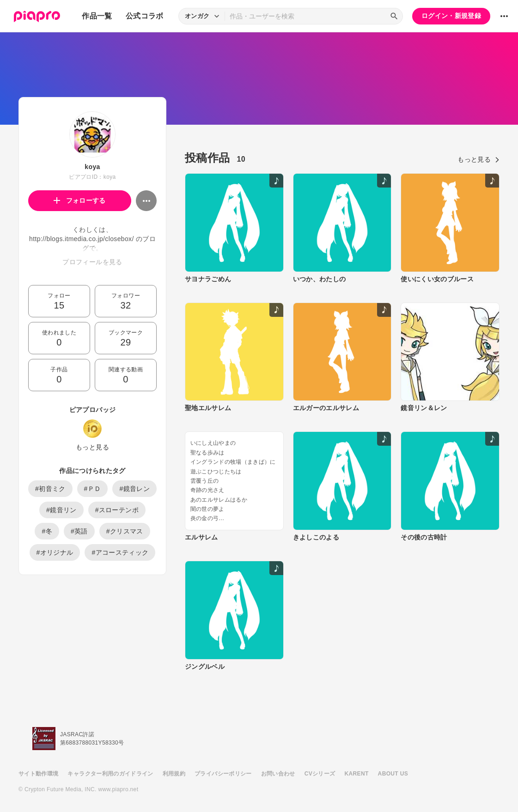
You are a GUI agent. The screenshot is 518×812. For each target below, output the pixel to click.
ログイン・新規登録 (451, 16)
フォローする (80, 200)
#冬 (47, 531)
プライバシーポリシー (223, 774)
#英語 (79, 531)
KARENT (357, 774)
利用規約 (174, 774)
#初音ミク (50, 489)
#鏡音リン (61, 510)
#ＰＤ (93, 489)
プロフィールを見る (92, 262)
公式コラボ (145, 16)
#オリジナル (55, 552)
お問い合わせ (278, 774)
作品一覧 (97, 16)
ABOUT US (393, 774)
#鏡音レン (134, 489)
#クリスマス (125, 531)
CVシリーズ (320, 774)
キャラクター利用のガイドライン (110, 774)
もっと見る (92, 447)
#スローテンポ (117, 510)
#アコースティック (120, 552)
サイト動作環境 (38, 774)
